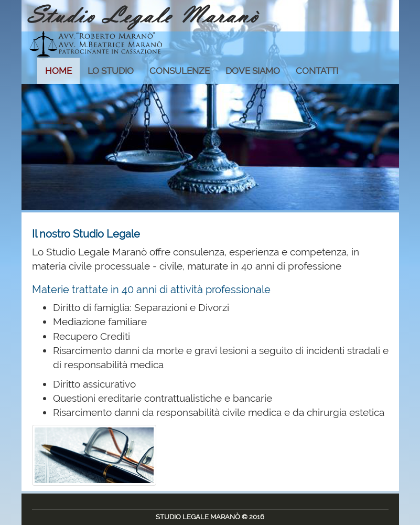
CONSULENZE (180, 71)
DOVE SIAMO (253, 71)
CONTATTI (317, 71)
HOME (58, 71)
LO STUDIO (111, 71)
